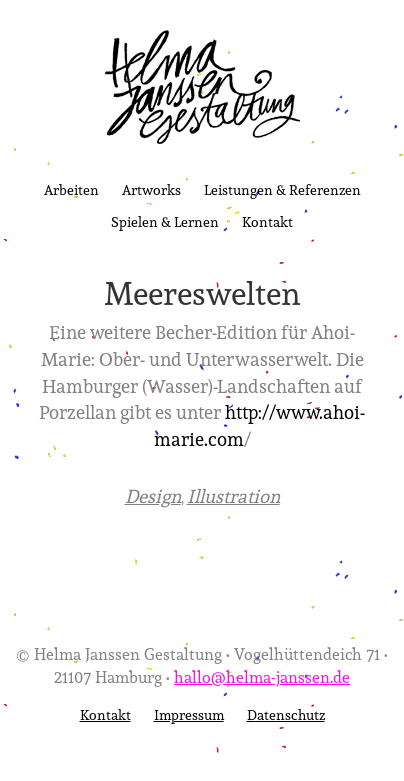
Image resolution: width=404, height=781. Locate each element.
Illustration (233, 496)
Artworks (151, 189)
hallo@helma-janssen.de (262, 676)
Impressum (189, 714)
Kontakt (267, 221)
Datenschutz (286, 714)
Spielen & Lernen (165, 221)
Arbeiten (71, 189)
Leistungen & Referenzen (282, 189)
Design (153, 496)
